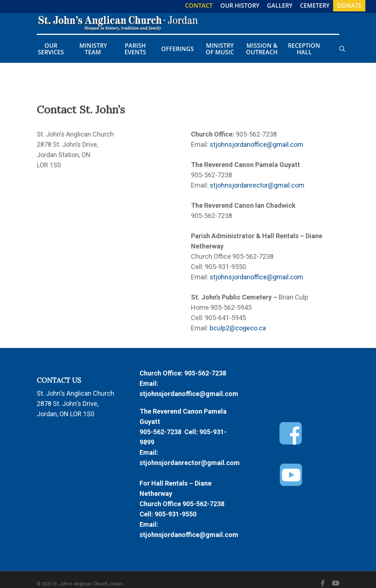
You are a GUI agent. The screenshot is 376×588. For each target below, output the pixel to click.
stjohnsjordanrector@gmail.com (257, 185)
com (297, 144)
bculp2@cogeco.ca (238, 328)
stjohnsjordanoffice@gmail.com (189, 394)
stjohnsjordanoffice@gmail (249, 144)
